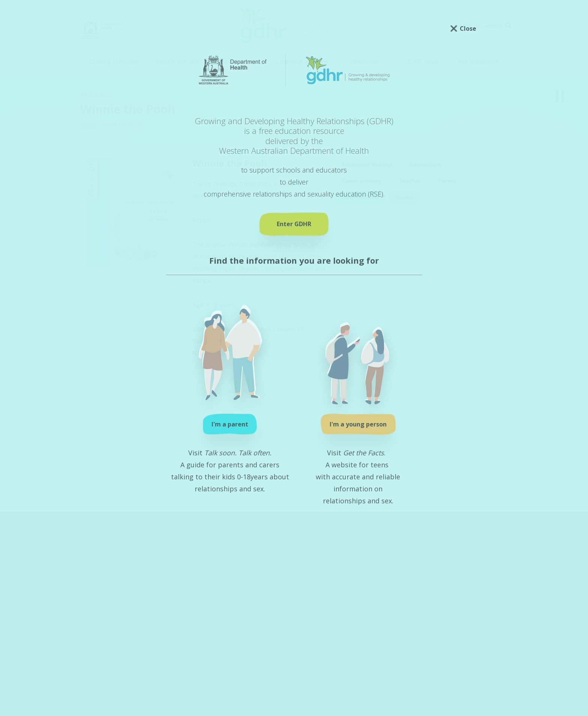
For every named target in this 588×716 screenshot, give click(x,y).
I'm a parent (230, 424)
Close (468, 29)
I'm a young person (358, 424)
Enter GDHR (294, 224)
